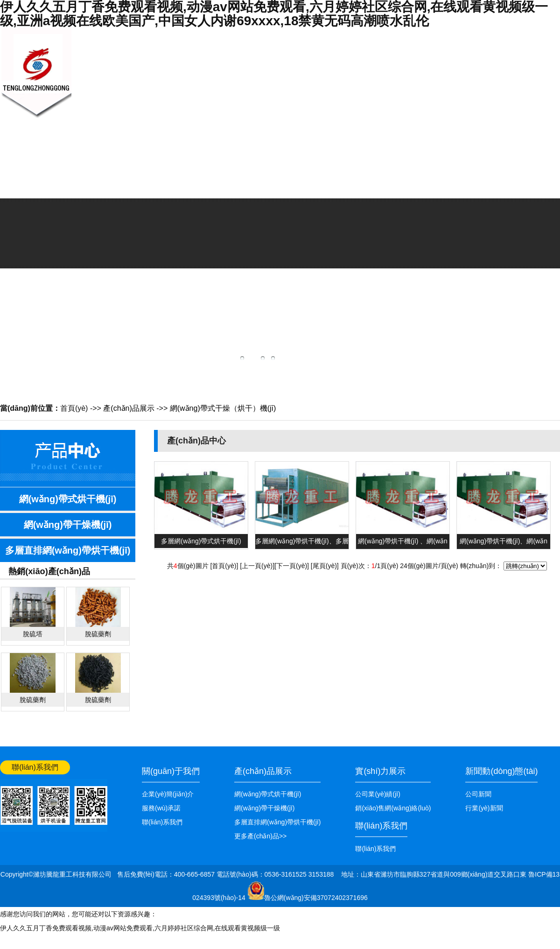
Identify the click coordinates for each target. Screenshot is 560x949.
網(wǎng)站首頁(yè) (531, 36)
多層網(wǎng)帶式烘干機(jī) (201, 541)
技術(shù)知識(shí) (312, 92)
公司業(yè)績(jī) (406, 92)
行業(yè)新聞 (484, 808)
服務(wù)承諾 (161, 808)
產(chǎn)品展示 (266, 92)
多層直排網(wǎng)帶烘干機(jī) (68, 550)
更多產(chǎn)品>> (260, 836)
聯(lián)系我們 (453, 92)
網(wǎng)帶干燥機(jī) (68, 525)
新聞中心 (219, 68)
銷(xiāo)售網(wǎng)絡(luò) (359, 117)
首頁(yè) (74, 408)
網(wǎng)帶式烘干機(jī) (68, 499)
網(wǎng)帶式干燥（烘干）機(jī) (223, 408)
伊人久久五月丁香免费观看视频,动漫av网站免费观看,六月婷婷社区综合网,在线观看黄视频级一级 (140, 928)
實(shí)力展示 (380, 771)
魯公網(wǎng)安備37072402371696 (316, 898)
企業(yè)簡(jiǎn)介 (168, 794)
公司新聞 (478, 794)
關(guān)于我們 (173, 92)
